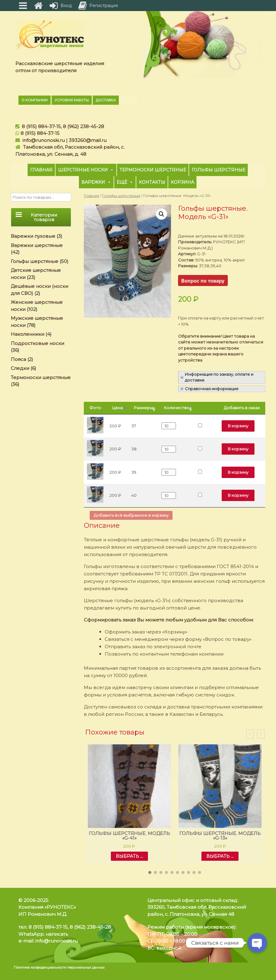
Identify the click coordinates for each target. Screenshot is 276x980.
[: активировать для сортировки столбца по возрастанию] (207, 408)
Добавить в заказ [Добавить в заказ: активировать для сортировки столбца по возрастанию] (242, 408)
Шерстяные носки (86, 170)
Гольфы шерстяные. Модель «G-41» (129, 836)
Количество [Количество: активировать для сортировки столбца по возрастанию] (177, 408)
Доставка (106, 100)
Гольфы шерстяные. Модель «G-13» (220, 836)
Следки (20, 368)
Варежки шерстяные (37, 245)
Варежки (96, 182)
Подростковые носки (37, 343)
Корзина (182, 182)
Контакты (152, 182)
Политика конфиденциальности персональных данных (59, 968)
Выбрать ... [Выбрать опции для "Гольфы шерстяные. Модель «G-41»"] (129, 856)
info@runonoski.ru (44, 140)
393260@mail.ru (88, 140)
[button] (150, 872)
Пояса (18, 359)
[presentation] (250, 734)
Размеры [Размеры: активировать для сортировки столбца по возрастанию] (143, 408)
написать (57, 934)
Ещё (125, 182)
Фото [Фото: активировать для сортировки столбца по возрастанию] (95, 408)
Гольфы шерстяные (218, 170)
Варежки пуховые (33, 236)
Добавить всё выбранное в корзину (131, 515)
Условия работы (72, 100)
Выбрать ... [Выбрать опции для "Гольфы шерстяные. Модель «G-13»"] (220, 856)
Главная (41, 170)
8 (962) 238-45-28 (84, 126)
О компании (35, 100)
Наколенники (27, 334)
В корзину (238, 426)
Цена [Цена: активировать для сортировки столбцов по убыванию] (117, 408)
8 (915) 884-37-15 (41, 126)
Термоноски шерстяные (153, 170)
